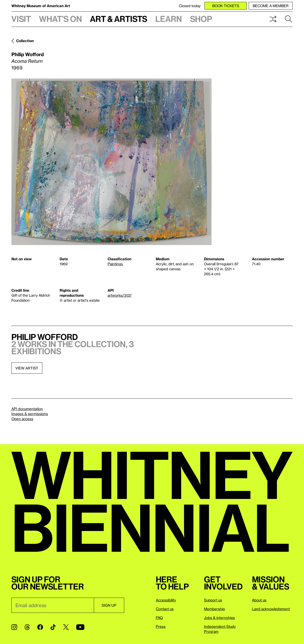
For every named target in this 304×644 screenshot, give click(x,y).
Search (289, 19)
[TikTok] (53, 627)
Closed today (190, 6)
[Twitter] (66, 627)
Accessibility (166, 600)
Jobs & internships (219, 618)
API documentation (27, 409)
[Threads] (27, 627)
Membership (214, 609)
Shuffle (273, 19)
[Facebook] (40, 627)
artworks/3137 (120, 295)
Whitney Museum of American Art (41, 6)
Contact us (165, 609)
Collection (25, 41)
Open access (22, 419)
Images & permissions (30, 414)
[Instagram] (14, 627)
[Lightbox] (112, 162)
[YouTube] (80, 627)
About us (259, 600)
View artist (27, 368)
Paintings (115, 264)
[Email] (53, 605)
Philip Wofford (28, 54)
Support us (213, 600)
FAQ (159, 618)
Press (161, 626)
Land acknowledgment (271, 609)
